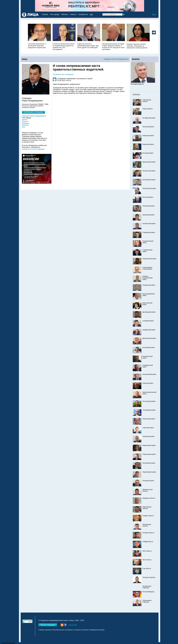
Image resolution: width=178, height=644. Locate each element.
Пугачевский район (149, 463)
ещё (91, 14)
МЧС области (147, 551)
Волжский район (148, 153)
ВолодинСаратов (137, 84)
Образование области (147, 508)
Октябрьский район (149, 118)
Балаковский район (149, 180)
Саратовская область (147, 101)
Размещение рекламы (97, 630)
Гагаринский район (149, 285)
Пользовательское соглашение (62, 630)
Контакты (85, 630)
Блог (24, 127)
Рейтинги (65, 14)
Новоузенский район (149, 259)
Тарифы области (148, 516)
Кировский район (148, 144)
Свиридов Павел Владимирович (116, 59)
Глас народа (55, 14)
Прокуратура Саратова (147, 587)
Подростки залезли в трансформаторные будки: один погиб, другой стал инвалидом (88, 46)
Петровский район (149, 206)
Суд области (147, 569)
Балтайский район (149, 348)
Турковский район (148, 436)
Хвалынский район (149, 419)
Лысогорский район (149, 401)
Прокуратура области (147, 525)
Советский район (148, 428)
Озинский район (148, 383)
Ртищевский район (149, 232)
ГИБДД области (148, 542)
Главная (45, 14)
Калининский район (149, 224)
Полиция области (148, 533)
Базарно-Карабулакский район (148, 278)
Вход (154, 14)
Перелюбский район (149, 472)
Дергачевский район (149, 338)
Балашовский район (149, 188)
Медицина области (149, 498)
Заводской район (148, 136)
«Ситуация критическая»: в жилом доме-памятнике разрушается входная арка (37, 46)
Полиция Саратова (149, 577)
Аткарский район (148, 321)
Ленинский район (148, 127)
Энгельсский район (149, 171)
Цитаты (25, 120)
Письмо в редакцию (48, 625)
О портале (77, 630)
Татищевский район (149, 410)
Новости (73, 14)
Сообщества (83, 14)
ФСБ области (147, 560)
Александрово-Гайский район (148, 268)
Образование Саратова (147, 601)
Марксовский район (149, 445)
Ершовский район (148, 215)
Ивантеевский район (149, 374)
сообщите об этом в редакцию (33, 149)
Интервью (26, 123)
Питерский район (148, 481)
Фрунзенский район (149, 162)
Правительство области (148, 490)
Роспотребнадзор (148, 592)
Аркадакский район (149, 330)
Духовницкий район (149, 312)
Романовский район (149, 454)
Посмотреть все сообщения (63, 74)
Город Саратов (148, 109)
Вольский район (148, 197)
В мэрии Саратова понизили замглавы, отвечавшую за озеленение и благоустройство (137, 46)
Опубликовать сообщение (33, 112)
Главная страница (45, 630)
